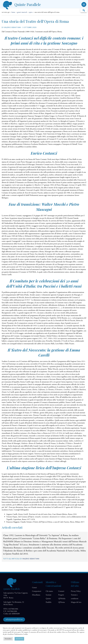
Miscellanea (36, 595)
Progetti (61, 595)
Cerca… (84, 10)
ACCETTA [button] (19, 639)
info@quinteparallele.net (14, 619)
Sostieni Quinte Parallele (49, 599)
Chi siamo (49, 591)
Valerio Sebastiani (31, 559)
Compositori (37, 591)
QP (62, 599)
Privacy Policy (76, 591)
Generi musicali (22, 12)
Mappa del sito (76, 602)
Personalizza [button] (8, 639)
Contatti (61, 591)
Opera (31, 12)
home (13, 12)
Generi (34, 588)
